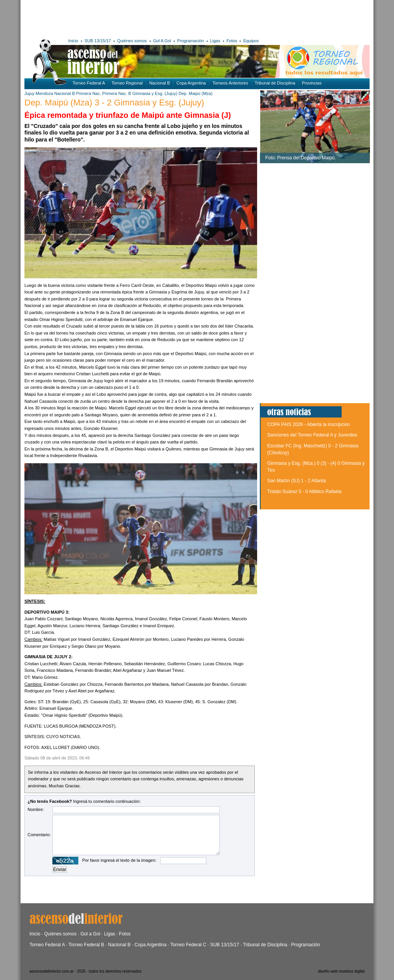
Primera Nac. (88, 93)
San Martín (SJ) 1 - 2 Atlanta (296, 481)
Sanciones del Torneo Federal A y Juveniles (312, 435)
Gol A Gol (162, 41)
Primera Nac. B (117, 93)
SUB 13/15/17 (98, 41)
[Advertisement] (138, 17)
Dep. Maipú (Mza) (195, 93)
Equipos (251, 41)
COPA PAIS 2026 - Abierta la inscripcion (308, 424)
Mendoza (44, 93)
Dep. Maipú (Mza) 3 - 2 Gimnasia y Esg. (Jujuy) (114, 103)
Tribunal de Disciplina (275, 83)
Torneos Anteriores (230, 83)
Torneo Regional (127, 83)
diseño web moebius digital (341, 971)
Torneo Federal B (86, 945)
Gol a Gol (90, 934)
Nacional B (160, 83)
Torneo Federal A (89, 83)
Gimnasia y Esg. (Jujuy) (155, 93)
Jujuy (29, 93)
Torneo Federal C (188, 945)
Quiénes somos (132, 41)
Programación (190, 41)
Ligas (215, 41)
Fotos (232, 41)
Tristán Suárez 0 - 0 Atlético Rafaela (304, 492)
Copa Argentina (191, 83)
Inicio (73, 41)
